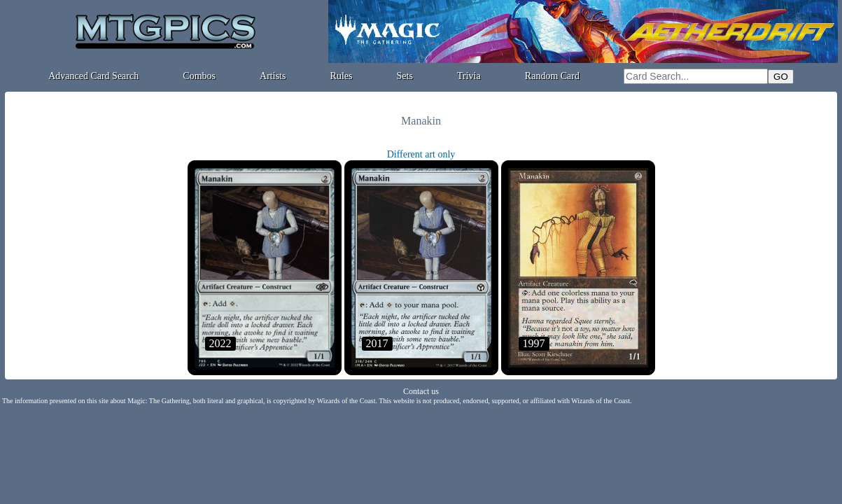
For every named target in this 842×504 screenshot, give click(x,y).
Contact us (421, 391)
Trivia (469, 76)
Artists (273, 76)
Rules (342, 76)
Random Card (552, 76)
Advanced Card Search (93, 76)
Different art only (421, 154)
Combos (199, 76)
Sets (405, 76)
